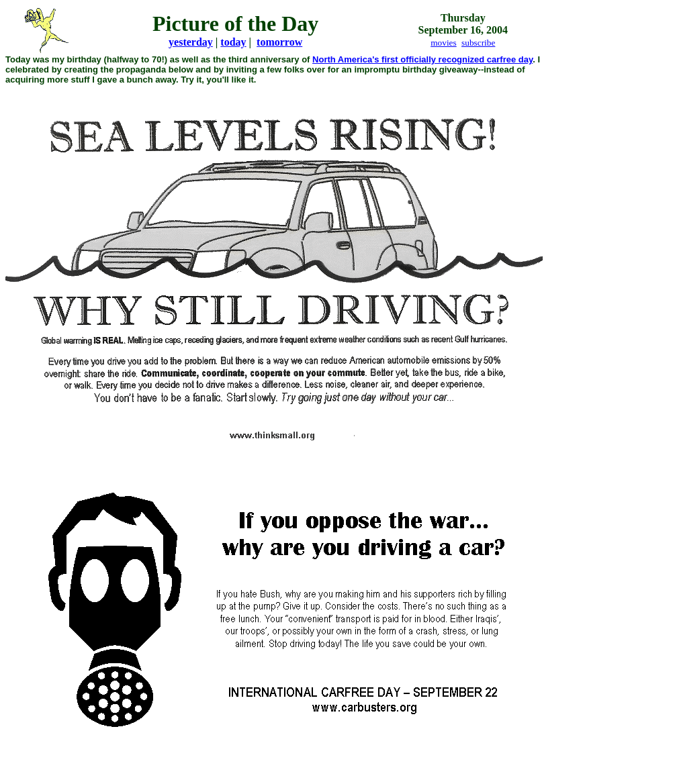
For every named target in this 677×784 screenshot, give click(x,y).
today (233, 42)
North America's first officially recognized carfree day (422, 59)
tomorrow (279, 42)
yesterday (191, 42)
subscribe (478, 43)
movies (444, 43)
